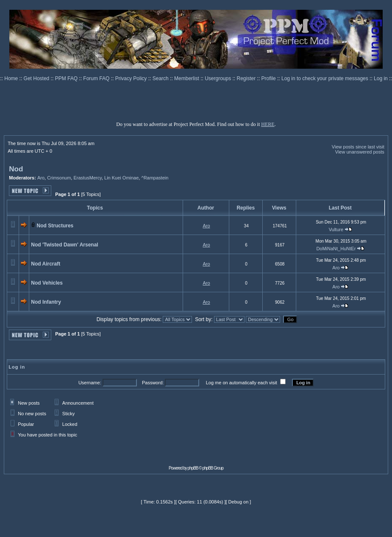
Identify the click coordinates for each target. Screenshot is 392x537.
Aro (41, 178)
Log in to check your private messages (325, 78)
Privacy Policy (132, 78)
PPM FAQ (67, 78)
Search (161, 78)
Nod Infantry (46, 302)
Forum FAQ (97, 78)
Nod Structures (55, 226)
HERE (268, 124)
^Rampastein (155, 178)
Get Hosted (37, 78)
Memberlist (187, 78)
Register (247, 78)
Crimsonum (59, 178)
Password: (153, 383)
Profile (269, 78)
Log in (381, 78)
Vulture (336, 229)
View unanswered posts (360, 152)
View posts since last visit (358, 147)
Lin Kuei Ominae (121, 178)
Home (12, 78)
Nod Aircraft (46, 264)
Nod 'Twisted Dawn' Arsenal (64, 245)
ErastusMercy (87, 178)
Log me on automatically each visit (242, 383)
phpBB (193, 468)
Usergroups (218, 78)
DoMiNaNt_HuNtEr (336, 249)
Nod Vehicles (47, 283)
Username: (90, 383)
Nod (16, 169)
